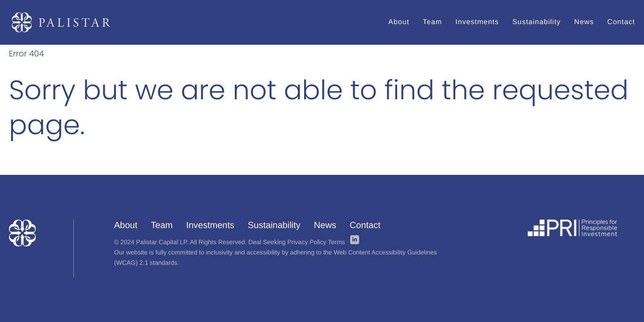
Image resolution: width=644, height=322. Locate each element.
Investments (210, 225)
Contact (365, 225)
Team (162, 225)
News (325, 225)
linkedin (355, 240)
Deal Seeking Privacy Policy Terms (297, 242)
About (126, 225)
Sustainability (274, 225)
